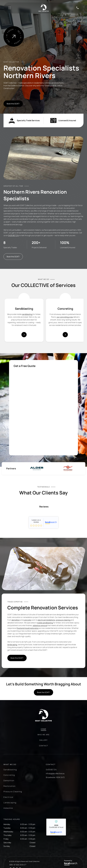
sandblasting (27, 312)
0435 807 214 (13, 233)
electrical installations (46, 640)
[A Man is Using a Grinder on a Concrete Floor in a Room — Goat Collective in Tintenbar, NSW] (44, 36)
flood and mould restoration (28, 649)
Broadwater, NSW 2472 (55, 798)
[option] (37, 466)
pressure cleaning (63, 640)
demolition (16, 640)
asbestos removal (40, 646)
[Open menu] (10, 8)
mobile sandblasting (45, 643)
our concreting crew (65, 315)
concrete (27, 640)
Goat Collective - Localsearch (43, 543)
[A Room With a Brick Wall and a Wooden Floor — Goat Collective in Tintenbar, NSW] (44, 156)
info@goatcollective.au (55, 794)
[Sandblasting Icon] (24, 296)
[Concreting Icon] (65, 296)
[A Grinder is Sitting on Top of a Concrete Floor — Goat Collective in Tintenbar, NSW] (43, 589)
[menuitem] (43, 751)
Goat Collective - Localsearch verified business (56, 848)
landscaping (12, 665)
